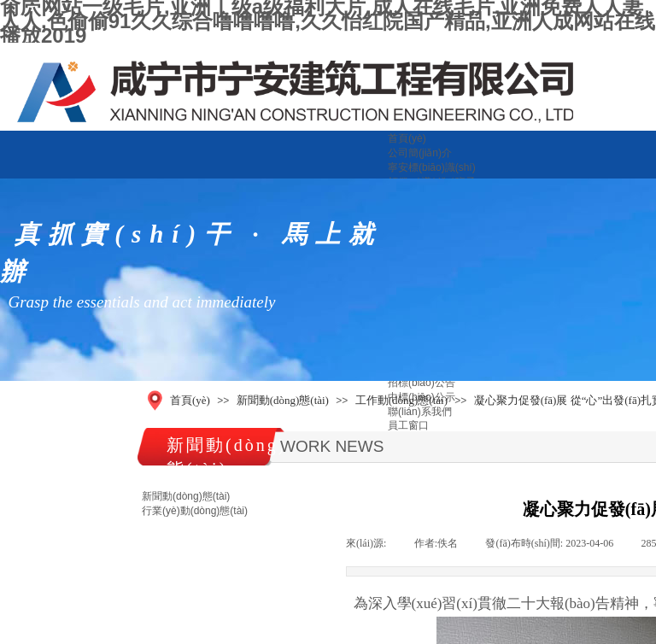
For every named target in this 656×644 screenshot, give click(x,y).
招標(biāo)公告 (422, 383)
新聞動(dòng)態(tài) (283, 400)
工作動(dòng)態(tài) (401, 400)
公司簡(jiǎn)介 (420, 153)
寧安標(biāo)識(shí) (432, 167)
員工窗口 (408, 425)
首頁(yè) (407, 138)
